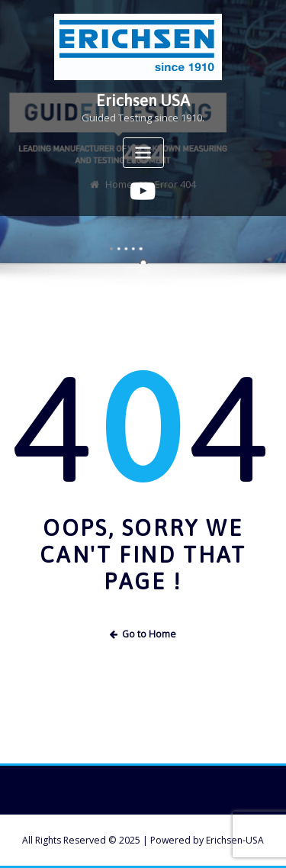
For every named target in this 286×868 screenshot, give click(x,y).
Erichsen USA (143, 100)
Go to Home (143, 634)
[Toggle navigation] (143, 153)
